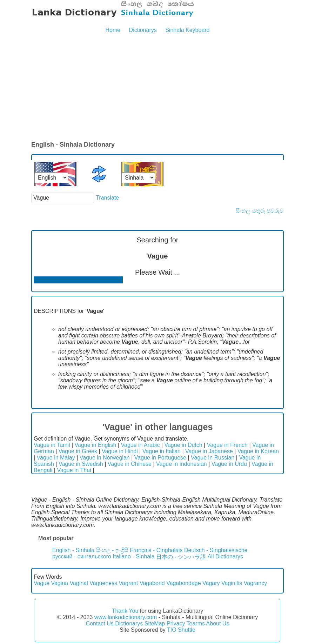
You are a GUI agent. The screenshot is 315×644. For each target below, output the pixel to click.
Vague (42, 583)
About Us (218, 623)
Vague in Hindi (120, 451)
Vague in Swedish (81, 464)
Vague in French (227, 445)
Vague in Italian (162, 451)
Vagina (60, 583)
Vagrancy (255, 583)
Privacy (176, 623)
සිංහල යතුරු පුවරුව (260, 211)
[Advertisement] (157, 88)
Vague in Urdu (229, 464)
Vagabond (152, 583)
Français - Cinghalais (156, 550)
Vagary (211, 583)
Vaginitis (232, 583)
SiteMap (155, 623)
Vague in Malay (56, 458)
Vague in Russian (213, 458)
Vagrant (129, 583)
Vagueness (103, 583)
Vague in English (96, 445)
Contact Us (100, 623)
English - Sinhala (73, 550)
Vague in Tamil (52, 445)
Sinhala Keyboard (187, 30)
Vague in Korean (258, 451)
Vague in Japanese (209, 451)
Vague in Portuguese (160, 458)
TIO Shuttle (181, 630)
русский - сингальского (82, 556)
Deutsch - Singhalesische (216, 550)
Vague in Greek (78, 451)
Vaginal (79, 583)
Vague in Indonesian (182, 464)
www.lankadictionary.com (126, 617)
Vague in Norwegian (105, 458)
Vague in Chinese (130, 464)
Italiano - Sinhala (133, 556)
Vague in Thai (74, 470)
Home (113, 30)
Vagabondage (183, 583)
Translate (107, 198)
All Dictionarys (225, 556)
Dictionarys (143, 30)
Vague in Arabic (140, 445)
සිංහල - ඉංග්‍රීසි (112, 550)
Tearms (196, 623)
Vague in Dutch (183, 445)
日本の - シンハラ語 (181, 557)
